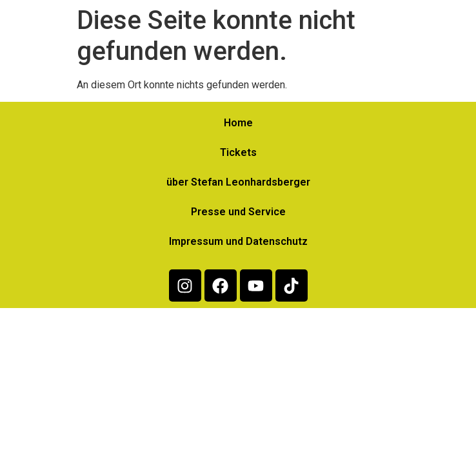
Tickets (238, 152)
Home (238, 123)
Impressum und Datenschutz (238, 241)
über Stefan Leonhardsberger (238, 182)
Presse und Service (238, 212)
